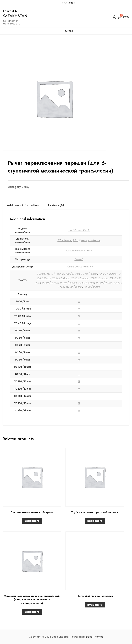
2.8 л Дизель (80, 240)
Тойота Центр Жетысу (79, 267)
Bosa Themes (95, 637)
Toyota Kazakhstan (15, 13)
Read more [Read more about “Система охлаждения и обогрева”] (32, 521)
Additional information (23, 205)
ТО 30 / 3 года (50, 283)
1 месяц (41, 274)
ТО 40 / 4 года (68, 283)
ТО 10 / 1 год (54, 274)
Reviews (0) (56, 205)
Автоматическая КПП (79, 251)
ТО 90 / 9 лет (92, 287)
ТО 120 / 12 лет (107, 274)
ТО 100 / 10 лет (71, 274)
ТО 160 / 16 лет (99, 278)
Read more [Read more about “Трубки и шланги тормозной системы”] (95, 521)
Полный (79, 259)
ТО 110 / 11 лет (89, 274)
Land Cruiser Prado (79, 230)
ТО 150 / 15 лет (80, 278)
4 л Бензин (94, 240)
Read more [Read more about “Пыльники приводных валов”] (95, 605)
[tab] (23, 205)
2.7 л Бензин (64, 240)
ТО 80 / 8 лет (74, 287)
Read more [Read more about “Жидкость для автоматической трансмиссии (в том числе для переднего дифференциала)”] (32, 612)
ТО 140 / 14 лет (61, 278)
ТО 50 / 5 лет (86, 283)
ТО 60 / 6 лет (104, 283)
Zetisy (26, 187)
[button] (66, 31)
